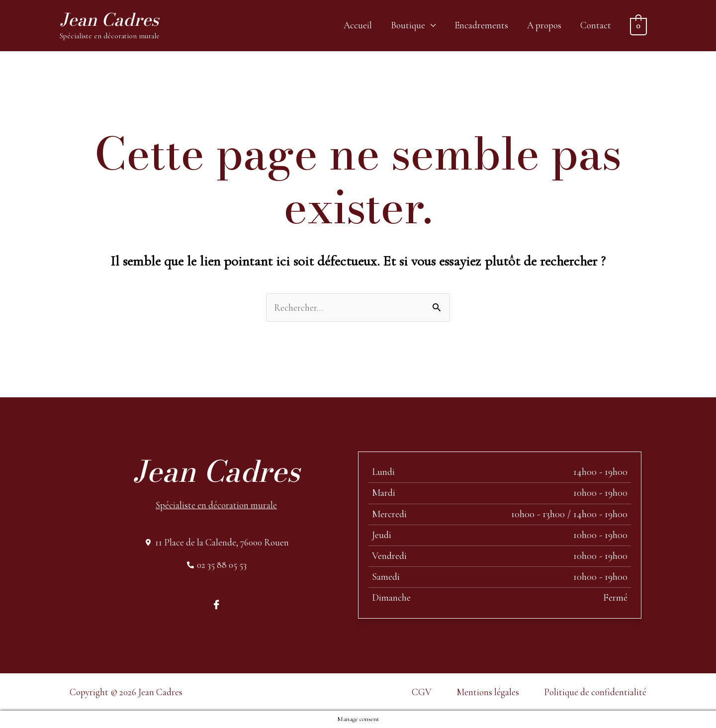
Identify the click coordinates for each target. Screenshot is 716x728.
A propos (544, 25)
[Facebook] (216, 604)
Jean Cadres (109, 20)
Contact (596, 25)
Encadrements (481, 25)
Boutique (408, 25)
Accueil (358, 25)
